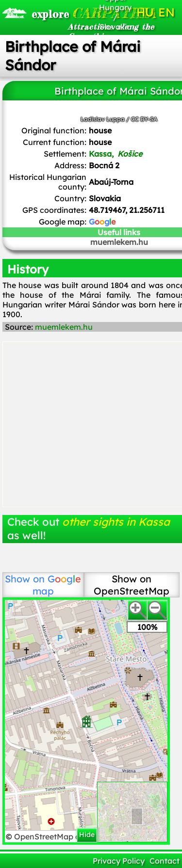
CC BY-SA (144, 119)
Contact (165, 861)
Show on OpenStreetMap (132, 585)
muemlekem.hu (64, 327)
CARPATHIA (59, 13)
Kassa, (116, 154)
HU (145, 12)
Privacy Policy (119, 861)
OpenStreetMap (45, 836)
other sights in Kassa (116, 522)
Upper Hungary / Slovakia (115, 12)
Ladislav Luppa (103, 119)
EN (166, 12)
